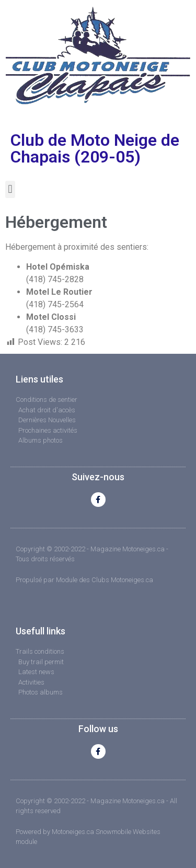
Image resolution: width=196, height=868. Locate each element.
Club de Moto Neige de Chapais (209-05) (95, 148)
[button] (10, 189)
